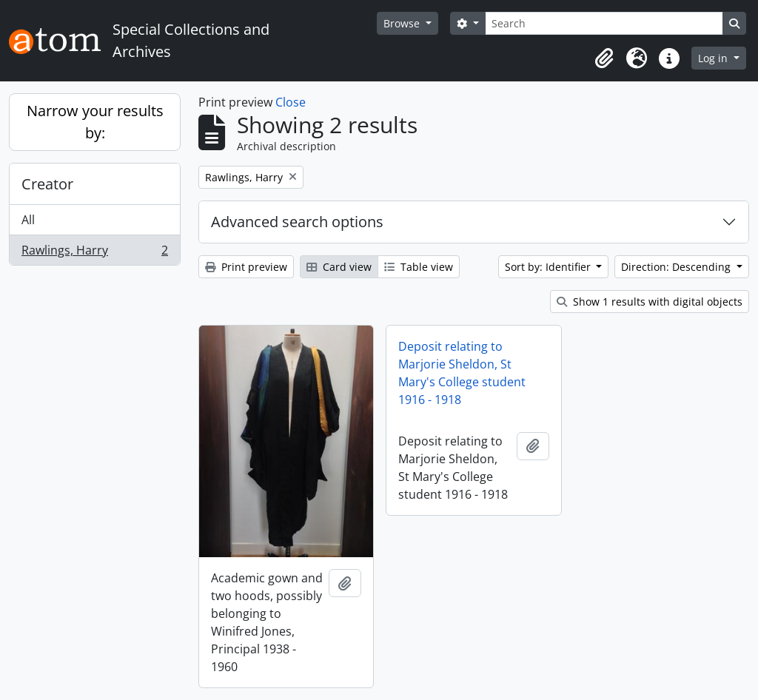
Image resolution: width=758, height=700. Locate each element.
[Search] (604, 23)
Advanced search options (297, 222)
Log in (714, 58)
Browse (403, 23)
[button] (604, 58)
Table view (419, 267)
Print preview (246, 267)
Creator (47, 184)
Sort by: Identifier (549, 267)
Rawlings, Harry (94, 253)
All (28, 220)
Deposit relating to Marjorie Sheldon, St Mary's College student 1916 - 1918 (462, 373)
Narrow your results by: (95, 122)
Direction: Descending (677, 267)
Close (291, 102)
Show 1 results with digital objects (650, 302)
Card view (339, 267)
